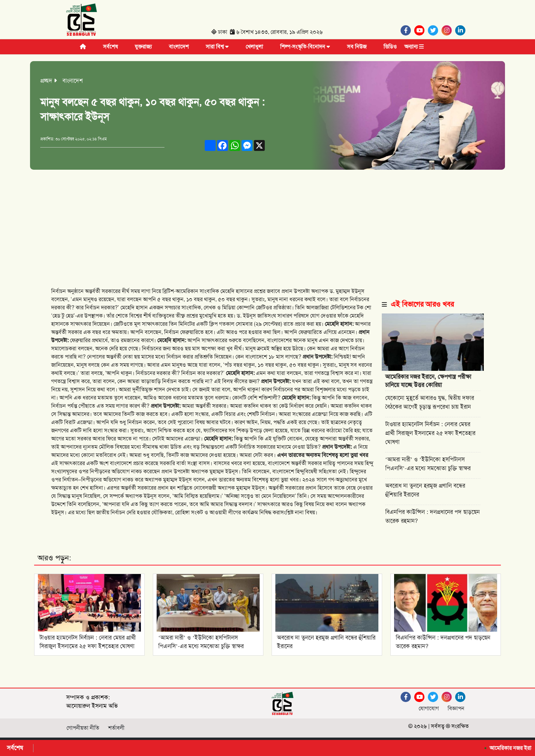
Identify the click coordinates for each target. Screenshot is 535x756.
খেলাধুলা (254, 47)
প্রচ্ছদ (46, 81)
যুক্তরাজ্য (143, 47)
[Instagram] (448, 30)
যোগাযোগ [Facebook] (429, 708)
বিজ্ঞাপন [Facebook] (456, 708)
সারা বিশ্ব (217, 47)
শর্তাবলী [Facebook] (116, 728)
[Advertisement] (267, 221)
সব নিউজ (357, 47)
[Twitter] (435, 30)
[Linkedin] (462, 30)
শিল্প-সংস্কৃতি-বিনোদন (305, 47)
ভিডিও (390, 47)
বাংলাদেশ (179, 47)
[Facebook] (407, 30)
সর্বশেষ (110, 47)
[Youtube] (421, 30)
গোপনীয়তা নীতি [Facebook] (83, 728)
